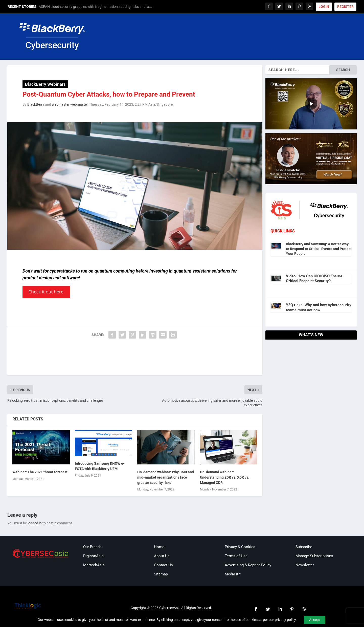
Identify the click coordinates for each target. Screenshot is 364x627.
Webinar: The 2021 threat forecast (40, 472)
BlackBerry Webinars (45, 84)
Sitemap (161, 574)
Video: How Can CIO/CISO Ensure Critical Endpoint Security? (314, 279)
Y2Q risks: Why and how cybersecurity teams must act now (319, 307)
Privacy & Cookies (240, 547)
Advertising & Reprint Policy (248, 565)
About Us (162, 556)
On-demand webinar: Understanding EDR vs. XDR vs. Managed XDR (225, 477)
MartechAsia (94, 565)
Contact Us (163, 565)
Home (159, 547)
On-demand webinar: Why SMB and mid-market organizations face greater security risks (166, 477)
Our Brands (92, 547)
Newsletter (305, 565)
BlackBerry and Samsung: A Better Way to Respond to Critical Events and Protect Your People (319, 249)
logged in (35, 523)
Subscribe (304, 547)
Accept (315, 620)
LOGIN (324, 7)
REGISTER (345, 7)
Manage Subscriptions (314, 556)
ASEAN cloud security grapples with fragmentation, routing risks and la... (95, 7)
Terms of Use (236, 556)
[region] (311, 104)
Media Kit (233, 574)
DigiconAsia (93, 556)
